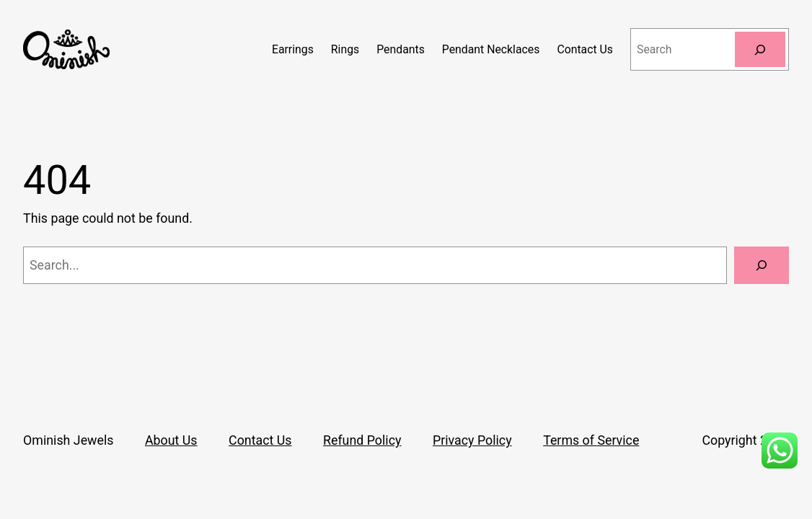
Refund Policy (362, 440)
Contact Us (260, 440)
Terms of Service (591, 440)
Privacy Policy (472, 440)
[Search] (760, 49)
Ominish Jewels (68, 440)
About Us (171, 440)
